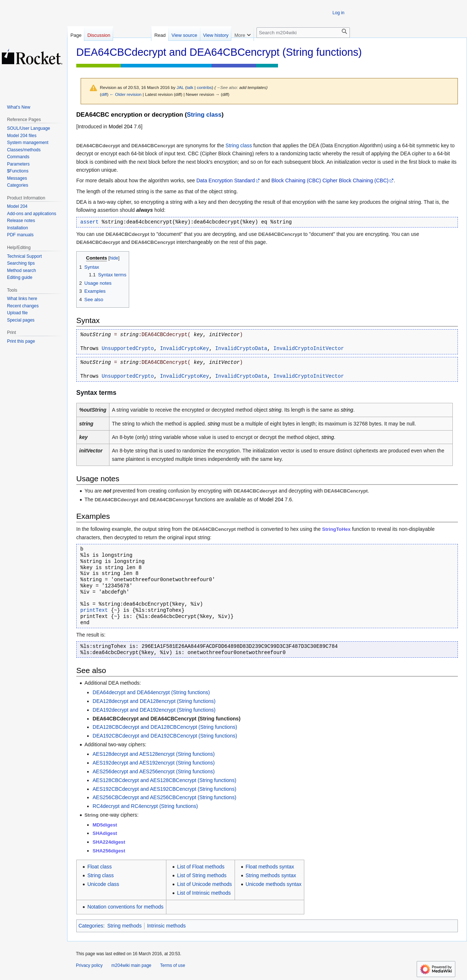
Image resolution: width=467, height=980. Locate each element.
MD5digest (105, 825)
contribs (204, 87)
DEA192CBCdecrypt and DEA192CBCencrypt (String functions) (165, 736)
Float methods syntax (270, 867)
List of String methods (202, 875)
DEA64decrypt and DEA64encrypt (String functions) (151, 692)
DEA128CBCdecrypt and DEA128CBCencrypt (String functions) (165, 727)
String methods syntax (271, 875)
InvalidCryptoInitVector (308, 349)
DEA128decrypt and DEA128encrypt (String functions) (154, 701)
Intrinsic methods (166, 926)
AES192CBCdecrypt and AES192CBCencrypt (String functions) (165, 789)
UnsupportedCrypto (128, 349)
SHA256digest (109, 851)
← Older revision (126, 94)
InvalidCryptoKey (184, 349)
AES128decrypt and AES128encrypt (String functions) (154, 754)
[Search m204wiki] (303, 33)
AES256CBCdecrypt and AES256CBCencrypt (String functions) (165, 797)
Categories (91, 926)
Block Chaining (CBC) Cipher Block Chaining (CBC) (330, 180)
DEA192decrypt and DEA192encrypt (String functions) (154, 710)
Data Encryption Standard (225, 180)
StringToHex (336, 529)
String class (204, 115)
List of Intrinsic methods (204, 893)
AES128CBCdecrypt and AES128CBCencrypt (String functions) (165, 780)
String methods (124, 926)
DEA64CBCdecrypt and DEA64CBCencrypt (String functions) (167, 719)
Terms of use (173, 965)
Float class (99, 867)
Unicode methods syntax (273, 884)
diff (104, 94)
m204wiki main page (131, 965)
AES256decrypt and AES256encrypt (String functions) (154, 771)
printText (94, 610)
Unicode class (103, 884)
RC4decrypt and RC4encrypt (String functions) (145, 806)
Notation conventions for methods (125, 907)
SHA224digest (109, 842)
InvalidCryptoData (241, 349)
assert (89, 222)
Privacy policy (89, 965)
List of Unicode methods (204, 884)
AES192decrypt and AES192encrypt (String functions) (154, 763)
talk (190, 87)
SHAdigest (105, 833)
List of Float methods (201, 867)
